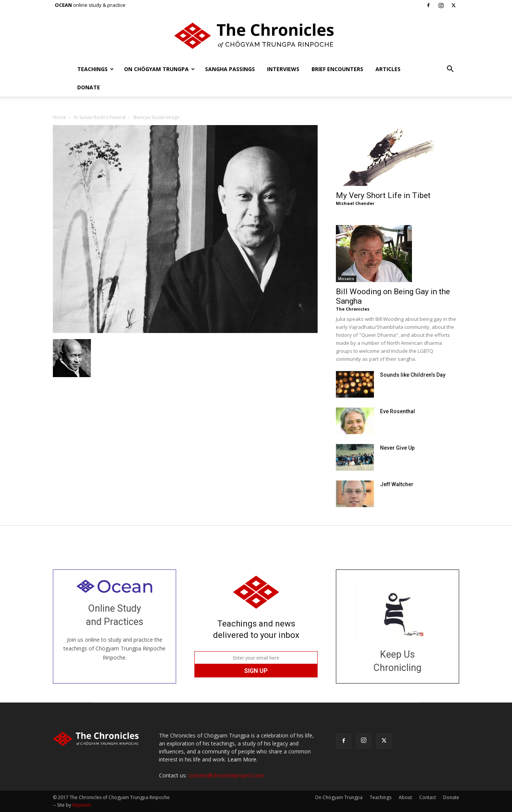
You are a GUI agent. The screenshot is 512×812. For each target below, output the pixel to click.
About (405, 797)
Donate (89, 87)
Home (60, 117)
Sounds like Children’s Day (413, 375)
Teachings (95, 69)
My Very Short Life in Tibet (383, 195)
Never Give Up (397, 448)
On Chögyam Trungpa (159, 69)
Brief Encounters (337, 69)
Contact (428, 797)
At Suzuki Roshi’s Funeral (99, 117)
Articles (388, 69)
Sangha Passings (230, 69)
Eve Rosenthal (398, 411)
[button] (450, 70)
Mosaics (346, 279)
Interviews (283, 69)
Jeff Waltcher (397, 484)
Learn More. (242, 759)
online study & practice (90, 5)
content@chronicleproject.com (226, 775)
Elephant (82, 805)
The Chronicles (353, 309)
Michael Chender (355, 203)
